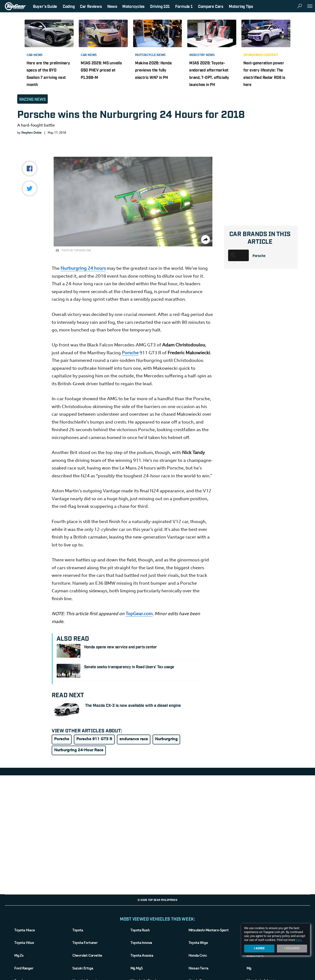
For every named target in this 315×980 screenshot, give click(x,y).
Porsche (259, 255)
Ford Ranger (24, 968)
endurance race (134, 739)
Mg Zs (19, 956)
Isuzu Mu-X (255, 956)
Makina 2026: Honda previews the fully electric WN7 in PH (153, 70)
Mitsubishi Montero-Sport (209, 931)
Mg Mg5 (136, 968)
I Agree (259, 948)
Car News (35, 55)
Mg (249, 968)
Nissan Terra (198, 968)
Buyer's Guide (45, 6)
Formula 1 (184, 6)
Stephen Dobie (31, 133)
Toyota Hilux (24, 943)
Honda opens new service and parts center (121, 647)
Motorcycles (133, 6)
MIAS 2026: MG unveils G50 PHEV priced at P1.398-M (101, 70)
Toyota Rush (140, 931)
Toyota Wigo (198, 943)
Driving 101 (160, 6)
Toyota (78, 931)
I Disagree (292, 948)
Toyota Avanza (142, 956)
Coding (69, 6)
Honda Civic (198, 956)
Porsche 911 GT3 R (94, 739)
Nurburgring (166, 739)
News (112, 6)
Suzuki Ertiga (83, 968)
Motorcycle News (150, 55)
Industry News (202, 55)
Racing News (32, 99)
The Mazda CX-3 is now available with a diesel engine (133, 705)
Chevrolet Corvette (87, 956)
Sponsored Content (261, 55)
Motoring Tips (241, 6)
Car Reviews (91, 6)
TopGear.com (139, 614)
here (299, 940)
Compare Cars (211, 6)
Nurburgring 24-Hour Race (79, 750)
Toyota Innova (141, 943)
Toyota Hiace (24, 931)
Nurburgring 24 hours (83, 269)
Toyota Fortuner (85, 943)
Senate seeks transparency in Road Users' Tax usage (129, 667)
